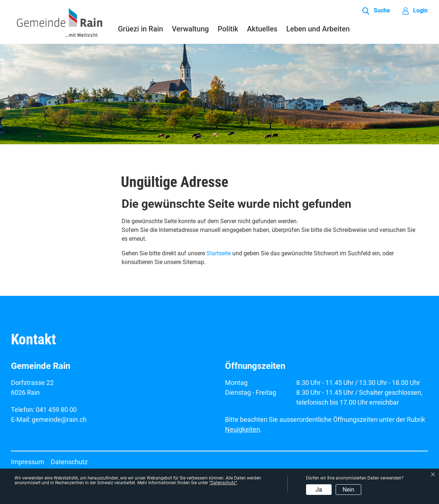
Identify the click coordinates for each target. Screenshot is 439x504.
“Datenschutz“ (223, 483)
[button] (376, 11)
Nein (348, 490)
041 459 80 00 (56, 410)
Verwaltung (190, 29)
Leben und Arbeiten (318, 29)
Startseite (219, 253)
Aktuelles (262, 29)
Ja (319, 490)
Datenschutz (69, 462)
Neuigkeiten (243, 429)
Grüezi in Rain (140, 29)
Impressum (28, 462)
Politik (228, 29)
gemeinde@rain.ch (59, 419)
